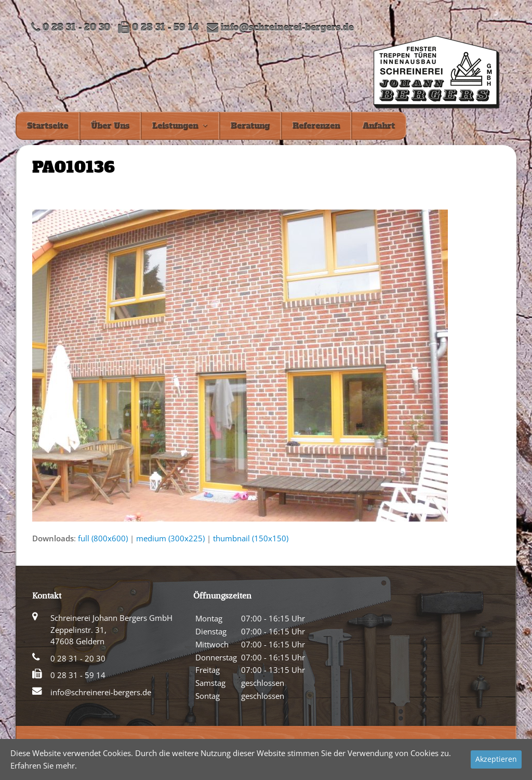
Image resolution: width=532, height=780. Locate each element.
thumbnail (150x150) (251, 538)
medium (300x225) (170, 538)
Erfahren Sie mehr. (44, 765)
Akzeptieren (496, 759)
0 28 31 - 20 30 (78, 658)
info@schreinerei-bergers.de (287, 28)
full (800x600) (103, 538)
